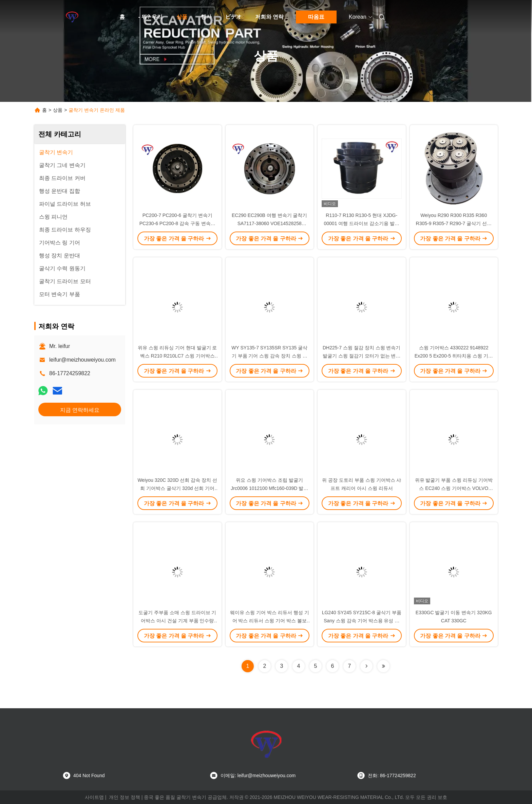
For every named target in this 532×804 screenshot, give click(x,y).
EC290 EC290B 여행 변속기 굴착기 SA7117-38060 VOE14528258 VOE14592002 (270, 223)
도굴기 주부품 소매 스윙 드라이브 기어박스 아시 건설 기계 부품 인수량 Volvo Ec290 (177, 621)
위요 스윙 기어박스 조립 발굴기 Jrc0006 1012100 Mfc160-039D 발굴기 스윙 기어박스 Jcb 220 (269, 488)
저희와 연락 (269, 17)
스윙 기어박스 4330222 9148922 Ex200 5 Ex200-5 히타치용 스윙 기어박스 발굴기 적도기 (454, 356)
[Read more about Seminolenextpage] (366, 666)
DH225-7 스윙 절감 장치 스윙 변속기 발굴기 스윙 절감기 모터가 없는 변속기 (362, 356)
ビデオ (233, 17)
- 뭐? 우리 (151, 17)
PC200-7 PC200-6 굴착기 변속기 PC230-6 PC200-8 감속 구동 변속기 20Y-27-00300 (177, 223)
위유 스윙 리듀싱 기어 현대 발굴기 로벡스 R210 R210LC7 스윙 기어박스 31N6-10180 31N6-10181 (177, 356)
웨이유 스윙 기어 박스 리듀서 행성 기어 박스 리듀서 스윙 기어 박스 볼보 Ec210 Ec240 (270, 621)
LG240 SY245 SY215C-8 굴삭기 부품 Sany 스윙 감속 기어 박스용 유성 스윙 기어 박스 (362, 621)
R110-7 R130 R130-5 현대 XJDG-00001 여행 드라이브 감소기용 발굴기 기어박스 (362, 223)
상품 (182, 17)
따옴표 (316, 17)
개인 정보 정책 (125, 797)
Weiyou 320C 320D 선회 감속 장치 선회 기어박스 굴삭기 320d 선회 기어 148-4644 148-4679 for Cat (177, 488)
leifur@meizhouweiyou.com (82, 360)
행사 (206, 17)
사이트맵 (94, 797)
